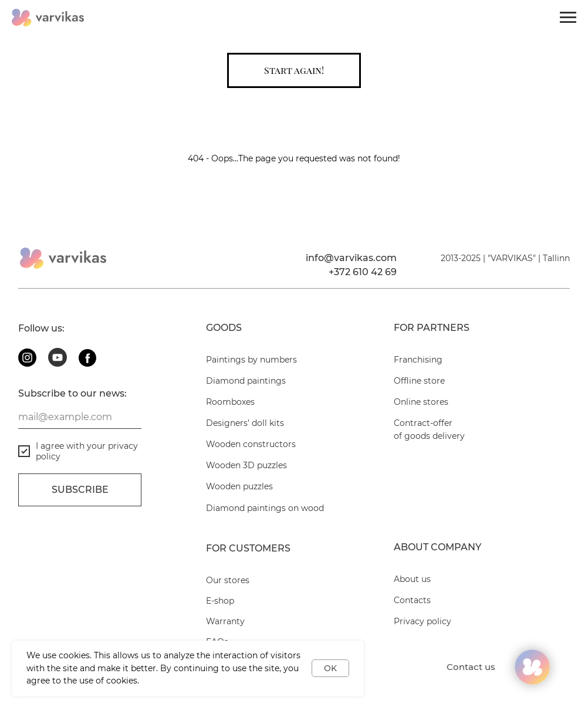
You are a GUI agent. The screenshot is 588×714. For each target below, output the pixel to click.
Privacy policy (423, 621)
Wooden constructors (251, 444)
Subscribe (80, 490)
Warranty (225, 621)
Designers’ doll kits (245, 423)
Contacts (412, 600)
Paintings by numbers (251, 360)
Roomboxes (230, 402)
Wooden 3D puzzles (246, 465)
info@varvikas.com (351, 258)
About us (412, 579)
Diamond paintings (246, 381)
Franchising (418, 360)
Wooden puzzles (239, 486)
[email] (80, 417)
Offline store (419, 381)
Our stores (228, 580)
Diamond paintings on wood (265, 508)
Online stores (421, 402)
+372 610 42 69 (363, 272)
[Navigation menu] (568, 18)
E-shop (220, 601)
